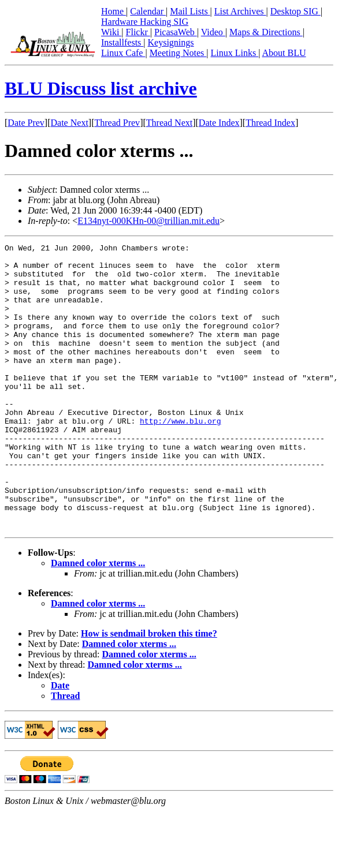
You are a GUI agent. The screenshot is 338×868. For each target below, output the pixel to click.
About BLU (284, 53)
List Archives (240, 11)
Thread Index (270, 123)
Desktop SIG (296, 11)
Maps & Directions (266, 32)
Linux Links (234, 53)
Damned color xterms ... (98, 620)
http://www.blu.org (180, 457)
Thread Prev (117, 123)
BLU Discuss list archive (101, 88)
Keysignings (171, 42)
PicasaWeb (176, 32)
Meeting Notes (178, 53)
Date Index (219, 123)
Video (213, 32)
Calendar (148, 11)
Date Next (70, 123)
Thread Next (169, 123)
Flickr (138, 32)
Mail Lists (190, 11)
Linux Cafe (123, 53)
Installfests (122, 42)
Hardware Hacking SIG (145, 22)
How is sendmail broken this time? (149, 691)
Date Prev (26, 123)
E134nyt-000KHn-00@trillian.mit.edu (148, 221)
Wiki (111, 32)
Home (114, 11)
